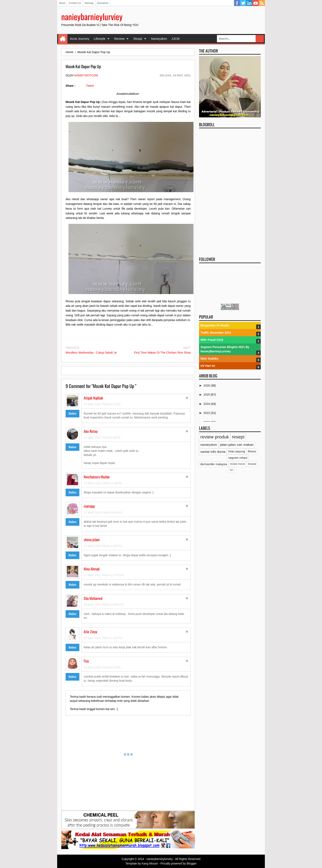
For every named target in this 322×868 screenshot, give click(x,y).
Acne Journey (80, 39)
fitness (252, 451)
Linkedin (249, 3)
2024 (207, 404)
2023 (207, 413)
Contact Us (75, 3)
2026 (207, 386)
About (62, 3)
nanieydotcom (86, 75)
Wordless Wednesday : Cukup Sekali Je (91, 353)
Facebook (237, 3)
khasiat (252, 464)
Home (63, 39)
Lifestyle (100, 39)
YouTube (256, 3)
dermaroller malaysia (214, 464)
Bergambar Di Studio (215, 325)
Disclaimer (103, 3)
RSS (262, 3)
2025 (207, 395)
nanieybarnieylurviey (92, 16)
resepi (238, 437)
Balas (72, 414)
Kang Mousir (150, 863)
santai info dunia (213, 452)
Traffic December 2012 (216, 333)
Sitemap (89, 3)
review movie (237, 464)
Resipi (138, 39)
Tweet (90, 86)
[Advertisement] (230, 191)
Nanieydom (159, 39)
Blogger (192, 863)
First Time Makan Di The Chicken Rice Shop (162, 353)
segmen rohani (238, 458)
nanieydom (209, 445)
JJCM (175, 39)
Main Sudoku (209, 359)
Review (119, 39)
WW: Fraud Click (212, 340)
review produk (215, 437)
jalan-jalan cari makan (237, 445)
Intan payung (237, 451)
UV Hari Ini (208, 366)
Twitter (243, 3)
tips (232, 470)
